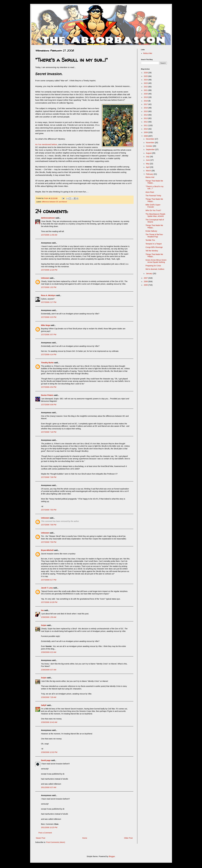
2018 (146, 101)
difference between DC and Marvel (54, 202)
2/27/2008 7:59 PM (49, 542)
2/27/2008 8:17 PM (49, 580)
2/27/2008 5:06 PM (49, 405)
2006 (146, 281)
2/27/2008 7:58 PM (49, 525)
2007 (146, 278)
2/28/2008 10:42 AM (49, 722)
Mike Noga (46, 325)
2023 (146, 83)
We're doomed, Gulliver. (155, 269)
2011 (146, 125)
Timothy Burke (47, 363)
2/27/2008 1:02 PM (49, 287)
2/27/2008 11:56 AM (49, 235)
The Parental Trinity (153, 196)
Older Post (128, 838)
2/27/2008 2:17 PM (49, 302)
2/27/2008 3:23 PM (49, 317)
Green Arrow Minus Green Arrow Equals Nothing (156, 261)
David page (46, 760)
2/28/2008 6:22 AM (49, 652)
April (148, 167)
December (150, 139)
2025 (146, 76)
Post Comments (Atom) (56, 842)
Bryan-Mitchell (47, 550)
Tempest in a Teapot (153, 244)
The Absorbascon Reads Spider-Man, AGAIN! (155, 215)
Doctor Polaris (47, 395)
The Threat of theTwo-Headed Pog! (154, 236)
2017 (146, 104)
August (149, 153)
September (151, 149)
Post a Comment (45, 833)
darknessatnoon (48, 218)
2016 (146, 108)
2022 (146, 87)
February (150, 174)
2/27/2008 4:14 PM (49, 354)
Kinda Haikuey (151, 231)
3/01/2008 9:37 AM (49, 787)
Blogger (112, 856)
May (148, 164)
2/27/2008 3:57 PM (49, 335)
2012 (146, 122)
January (149, 273)
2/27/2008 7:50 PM (49, 510)
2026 (146, 73)
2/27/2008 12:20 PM (49, 270)
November (150, 143)
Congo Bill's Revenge (154, 247)
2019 (146, 97)
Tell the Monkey (152, 251)
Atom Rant (150, 192)
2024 (146, 80)
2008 (146, 136)
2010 (146, 129)
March (149, 171)
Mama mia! (150, 177)
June (148, 160)
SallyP (44, 705)
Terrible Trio (150, 240)
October (149, 146)
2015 (146, 111)
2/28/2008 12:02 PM (49, 752)
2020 (146, 94)
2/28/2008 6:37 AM (49, 670)
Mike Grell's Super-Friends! (153, 206)
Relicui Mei (148, 53)
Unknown (45, 278)
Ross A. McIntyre (48, 295)
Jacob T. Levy (47, 588)
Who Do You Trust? (153, 210)
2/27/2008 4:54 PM (49, 387)
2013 (146, 118)
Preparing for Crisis (153, 266)
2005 (146, 285)
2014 (146, 115)
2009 (146, 132)
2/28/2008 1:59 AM (49, 617)
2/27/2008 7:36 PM (49, 477)
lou (42, 610)
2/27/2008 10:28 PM (49, 602)
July (148, 157)
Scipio (44, 625)
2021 (146, 90)
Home (85, 838)
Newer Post (41, 838)
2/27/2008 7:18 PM (49, 432)
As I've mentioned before (46, 144)
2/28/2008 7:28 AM (49, 697)
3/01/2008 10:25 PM (49, 827)
